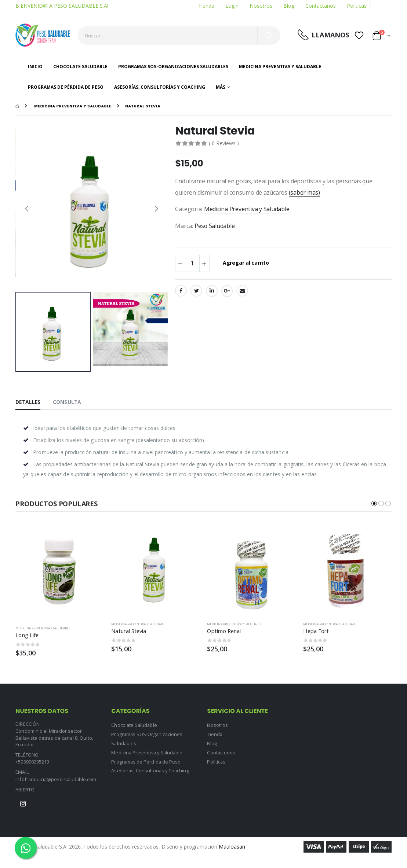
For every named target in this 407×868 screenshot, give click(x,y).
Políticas (357, 6)
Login (232, 6)
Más (221, 87)
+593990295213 (32, 762)
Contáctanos (321, 6)
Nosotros (261, 6)
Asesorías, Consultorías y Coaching (160, 87)
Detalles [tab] (28, 402)
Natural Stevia (129, 631)
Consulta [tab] (68, 402)
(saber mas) (304, 192)
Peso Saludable (215, 226)
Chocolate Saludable (80, 67)
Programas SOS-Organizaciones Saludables (173, 67)
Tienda (206, 6)
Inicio (35, 67)
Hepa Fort (316, 631)
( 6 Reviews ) (224, 143)
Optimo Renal (224, 631)
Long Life (27, 635)
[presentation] (26, 208)
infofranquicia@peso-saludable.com (57, 779)
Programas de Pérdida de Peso (66, 87)
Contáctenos (221, 752)
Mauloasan (232, 847)
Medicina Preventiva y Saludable (280, 67)
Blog (289, 6)
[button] (382, 37)
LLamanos (330, 35)
